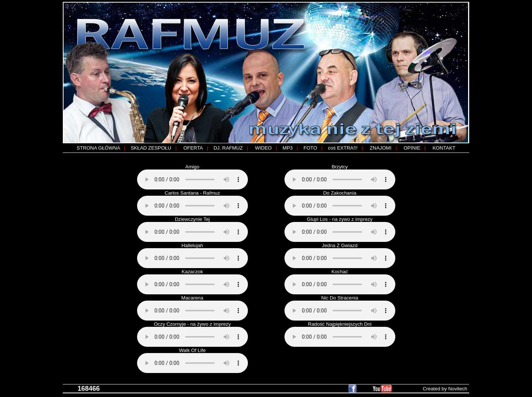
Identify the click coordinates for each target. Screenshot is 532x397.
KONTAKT (444, 148)
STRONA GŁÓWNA (98, 148)
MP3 (288, 148)
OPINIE (412, 148)
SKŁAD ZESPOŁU (151, 148)
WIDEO (263, 148)
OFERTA (193, 148)
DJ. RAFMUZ (228, 148)
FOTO (311, 148)
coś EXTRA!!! (343, 148)
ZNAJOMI (381, 148)
